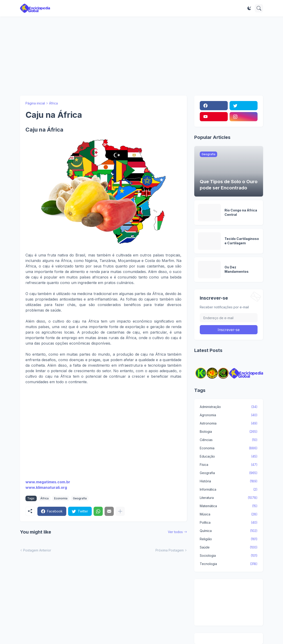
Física (229, 465)
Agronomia (229, 415)
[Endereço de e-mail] (229, 318)
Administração (229, 407)
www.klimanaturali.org (46, 487)
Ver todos (175, 532)
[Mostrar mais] (120, 511)
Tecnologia (229, 564)
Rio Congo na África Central (241, 212)
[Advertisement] (141, 56)
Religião (229, 539)
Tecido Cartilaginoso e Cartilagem (242, 241)
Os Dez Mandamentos (237, 269)
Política (229, 523)
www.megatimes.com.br (48, 482)
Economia (61, 498)
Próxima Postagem (170, 550)
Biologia (229, 432)
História (229, 481)
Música (229, 514)
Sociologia (229, 556)
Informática (229, 489)
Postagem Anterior (37, 550)
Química (229, 531)
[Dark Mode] (249, 8)
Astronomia (229, 423)
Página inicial (35, 103)
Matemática (229, 506)
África (53, 103)
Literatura (229, 498)
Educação (229, 456)
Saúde (229, 547)
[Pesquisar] (259, 8)
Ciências (229, 440)
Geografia (80, 498)
